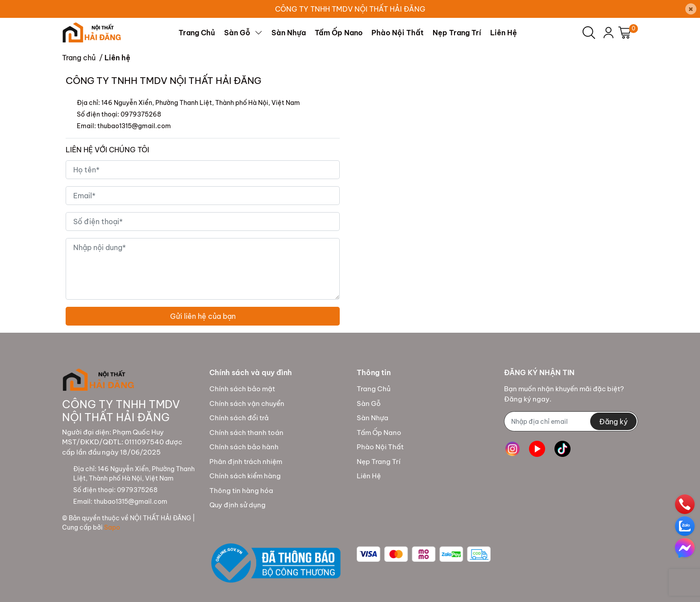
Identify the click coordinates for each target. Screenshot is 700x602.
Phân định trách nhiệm (246, 462)
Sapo (112, 527)
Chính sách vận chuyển (247, 403)
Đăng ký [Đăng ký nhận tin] (613, 422)
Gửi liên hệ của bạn (203, 316)
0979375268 (141, 114)
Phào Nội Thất (380, 447)
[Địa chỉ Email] (571, 421)
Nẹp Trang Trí (379, 462)
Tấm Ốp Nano (379, 433)
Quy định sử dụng (237, 505)
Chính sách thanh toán (246, 433)
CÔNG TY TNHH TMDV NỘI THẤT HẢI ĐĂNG (350, 9)
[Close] (691, 9)
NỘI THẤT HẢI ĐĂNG (160, 518)
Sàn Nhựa (373, 418)
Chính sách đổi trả (239, 418)
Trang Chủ (374, 389)
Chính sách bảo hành (244, 447)
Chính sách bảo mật (242, 389)
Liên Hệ (369, 476)
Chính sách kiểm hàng (245, 476)
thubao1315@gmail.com (134, 126)
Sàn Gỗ (369, 403)
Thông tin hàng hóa (241, 491)
